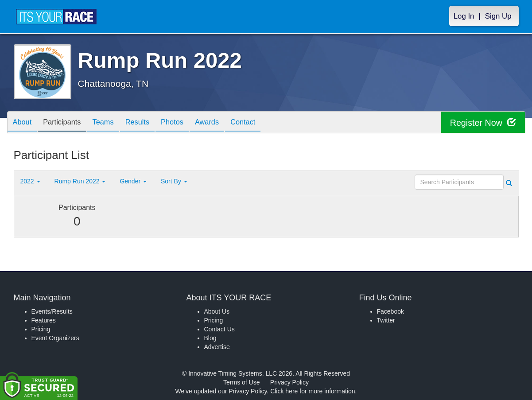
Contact (264, 123)
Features (44, 320)
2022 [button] (30, 181)
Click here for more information (313, 391)
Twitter (386, 320)
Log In (464, 16)
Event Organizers (55, 338)
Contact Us (219, 329)
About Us (217, 311)
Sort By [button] (174, 181)
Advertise (217, 347)
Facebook (390, 311)
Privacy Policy (289, 382)
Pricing (41, 329)
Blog (210, 338)
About (24, 123)
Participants (67, 123)
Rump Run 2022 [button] (80, 181)
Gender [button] (133, 181)
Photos (187, 123)
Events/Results (52, 311)
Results (149, 123)
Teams (111, 123)
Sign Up (498, 16)
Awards (225, 123)
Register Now (483, 122)
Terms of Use (241, 382)
